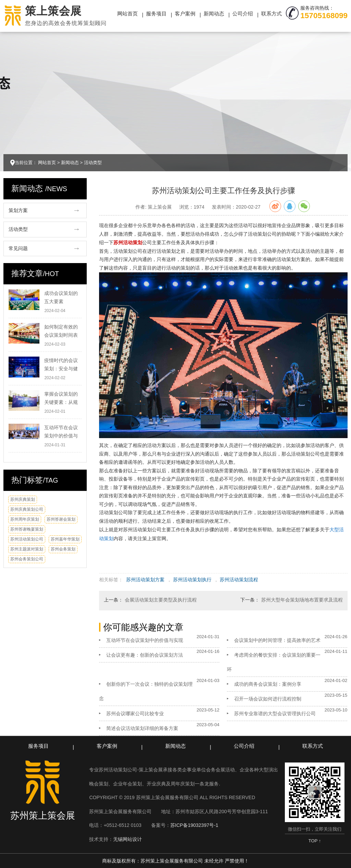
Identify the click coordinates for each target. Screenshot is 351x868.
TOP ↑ (315, 841)
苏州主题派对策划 (27, 549)
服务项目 (156, 14)
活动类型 (93, 163)
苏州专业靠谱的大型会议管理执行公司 (275, 714)
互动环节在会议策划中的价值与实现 (145, 640)
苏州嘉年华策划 (65, 539)
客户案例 (185, 14)
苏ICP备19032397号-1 (194, 825)
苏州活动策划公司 (27, 539)
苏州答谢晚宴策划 (27, 529)
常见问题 (18, 248)
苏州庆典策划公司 (27, 509)
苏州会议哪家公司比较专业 (135, 714)
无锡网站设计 (128, 839)
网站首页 (128, 14)
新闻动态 (214, 14)
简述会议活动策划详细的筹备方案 (142, 728)
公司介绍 (243, 14)
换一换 (75, 501)
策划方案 (18, 210)
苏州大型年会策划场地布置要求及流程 (302, 600)
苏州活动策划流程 (239, 580)
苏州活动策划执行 (192, 580)
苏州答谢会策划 (61, 519)
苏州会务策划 (63, 549)
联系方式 (271, 14)
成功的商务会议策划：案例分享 (268, 684)
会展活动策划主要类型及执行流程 (161, 600)
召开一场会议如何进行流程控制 (268, 699)
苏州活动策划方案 (145, 580)
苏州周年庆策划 (25, 519)
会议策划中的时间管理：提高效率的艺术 (277, 640)
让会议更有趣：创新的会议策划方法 (145, 655)
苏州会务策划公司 (27, 559)
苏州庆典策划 (23, 499)
